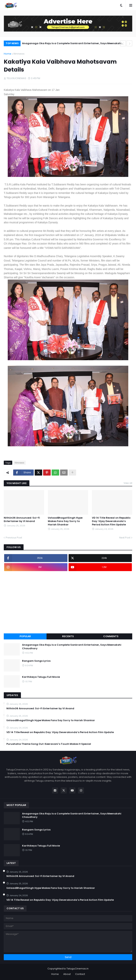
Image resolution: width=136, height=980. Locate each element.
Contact (80, 974)
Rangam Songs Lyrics (36, 661)
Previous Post (14, 538)
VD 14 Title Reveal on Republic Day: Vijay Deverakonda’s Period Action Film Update (111, 521)
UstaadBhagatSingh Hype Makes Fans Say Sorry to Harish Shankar (65, 521)
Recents (68, 636)
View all (128, 483)
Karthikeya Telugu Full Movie (41, 677)
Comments (111, 636)
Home (8, 54)
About (67, 974)
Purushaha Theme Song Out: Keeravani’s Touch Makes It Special (49, 744)
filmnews (19, 54)
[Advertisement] (68, 602)
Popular (25, 636)
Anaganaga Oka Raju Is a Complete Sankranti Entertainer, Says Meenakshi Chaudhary (72, 44)
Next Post (125, 538)
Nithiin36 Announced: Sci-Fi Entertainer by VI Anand (22, 520)
